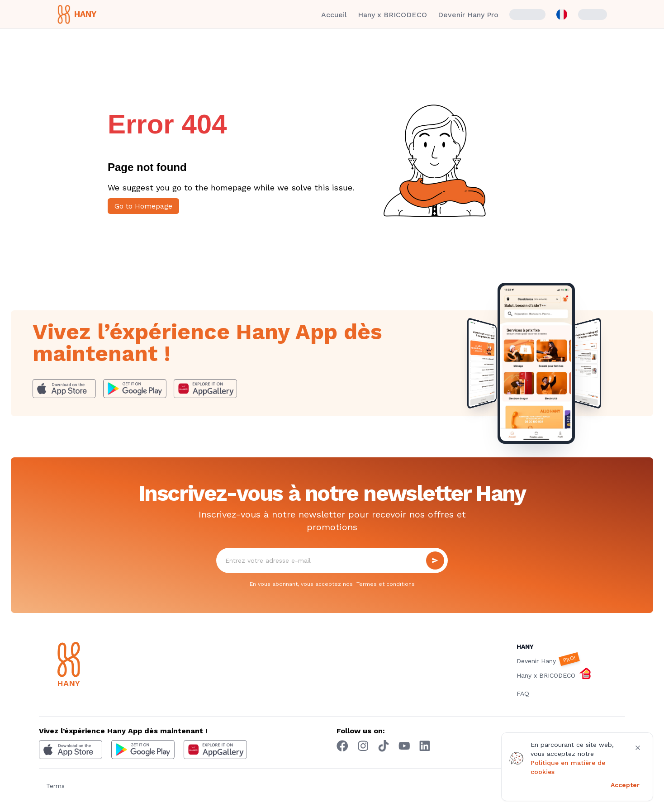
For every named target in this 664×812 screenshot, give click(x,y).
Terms (55, 786)
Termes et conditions (386, 584)
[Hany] (102, 666)
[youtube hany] (404, 746)
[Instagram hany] (363, 746)
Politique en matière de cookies (568, 767)
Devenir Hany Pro (468, 15)
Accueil (334, 15)
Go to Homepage (143, 206)
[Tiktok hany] (384, 746)
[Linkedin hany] (425, 746)
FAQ (523, 693)
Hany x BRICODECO (392, 15)
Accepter (625, 785)
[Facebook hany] (342, 746)
